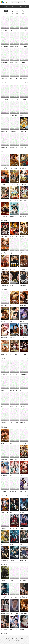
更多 (26, 83)
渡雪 (11, 476)
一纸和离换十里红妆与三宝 (7, 492)
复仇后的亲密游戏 (15, 629)
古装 (12, 13)
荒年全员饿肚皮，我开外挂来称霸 (18, 200)
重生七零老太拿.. (24, 47)
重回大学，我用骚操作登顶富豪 (18, 148)
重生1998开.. (23, 63)
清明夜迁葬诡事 (5, 561)
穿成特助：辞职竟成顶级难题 (17, 237)
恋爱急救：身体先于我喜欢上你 (8, 322)
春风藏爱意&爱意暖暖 (6, 613)
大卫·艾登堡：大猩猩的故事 (7, 581)
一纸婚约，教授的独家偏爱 (7, 374)
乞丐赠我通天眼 (14, 423)
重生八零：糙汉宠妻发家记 (17, 99)
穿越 (12, 6)
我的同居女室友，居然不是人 (8, 237)
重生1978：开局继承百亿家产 (8, 115)
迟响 (2, 407)
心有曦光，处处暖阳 (15, 184)
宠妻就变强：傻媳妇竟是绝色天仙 (9, 253)
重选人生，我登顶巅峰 (6, 148)
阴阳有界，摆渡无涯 (6, 544)
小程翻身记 (22, 629)
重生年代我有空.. (14, 47)
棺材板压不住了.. (5, 79)
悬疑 (17, 13)
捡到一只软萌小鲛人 (6, 476)
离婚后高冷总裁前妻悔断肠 (17, 338)
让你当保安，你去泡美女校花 (8, 423)
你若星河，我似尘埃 (6, 354)
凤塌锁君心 (3, 528)
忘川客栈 (22, 528)
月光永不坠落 (13, 597)
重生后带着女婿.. (5, 47)
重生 (7, 6)
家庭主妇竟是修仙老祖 (6, 269)
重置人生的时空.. (5, 63)
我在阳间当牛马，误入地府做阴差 (9, 512)
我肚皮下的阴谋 (23, 338)
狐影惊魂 (22, 512)
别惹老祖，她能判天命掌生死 (17, 528)
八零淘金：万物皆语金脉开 (17, 374)
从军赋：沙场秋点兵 (15, 459)
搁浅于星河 (22, 322)
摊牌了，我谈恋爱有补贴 (16, 354)
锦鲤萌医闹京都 (23, 200)
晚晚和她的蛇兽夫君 (15, 492)
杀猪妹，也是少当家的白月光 (8, 443)
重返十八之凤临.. (24, 30)
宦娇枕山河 (3, 184)
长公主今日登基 (5, 216)
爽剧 (17, 6)
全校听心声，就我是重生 (16, 131)
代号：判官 (22, 391)
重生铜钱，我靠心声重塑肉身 (8, 131)
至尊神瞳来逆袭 (23, 374)
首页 (2, 6)
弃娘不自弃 (13, 581)
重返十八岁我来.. (14, 63)
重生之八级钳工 (5, 99)
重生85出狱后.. (4, 30)
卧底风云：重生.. (14, 30)
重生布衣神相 (13, 115)
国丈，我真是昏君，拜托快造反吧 (18, 168)
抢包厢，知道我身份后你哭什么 (8, 391)
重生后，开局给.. (14, 79)
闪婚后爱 (12, 322)
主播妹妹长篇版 (14, 613)
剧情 (23, 13)
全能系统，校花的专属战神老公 (18, 391)
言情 (21, 6)
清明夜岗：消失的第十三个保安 (18, 544)
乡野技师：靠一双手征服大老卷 (18, 407)
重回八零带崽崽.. (24, 79)
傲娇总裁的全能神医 (6, 306)
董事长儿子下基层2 (15, 269)
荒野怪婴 (12, 512)
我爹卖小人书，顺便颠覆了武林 (8, 459)
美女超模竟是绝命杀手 (6, 285)
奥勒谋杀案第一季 (5, 597)
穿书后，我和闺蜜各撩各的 (7, 168)
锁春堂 (12, 443)
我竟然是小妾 (13, 285)
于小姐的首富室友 (15, 306)
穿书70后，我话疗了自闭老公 (8, 200)
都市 (26, 6)
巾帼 (11, 253)
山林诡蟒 (12, 561)
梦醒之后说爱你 (5, 338)
